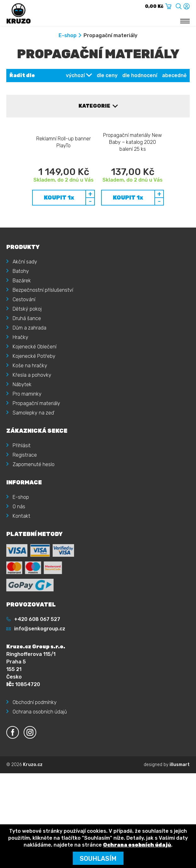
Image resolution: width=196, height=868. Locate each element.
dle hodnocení (140, 75)
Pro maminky (27, 445)
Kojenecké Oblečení (35, 398)
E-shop (68, 35)
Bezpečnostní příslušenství (43, 341)
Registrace (25, 506)
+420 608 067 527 (37, 671)
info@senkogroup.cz (40, 680)
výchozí (75, 75)
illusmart (180, 816)
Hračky (20, 389)
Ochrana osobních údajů (40, 763)
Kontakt (21, 567)
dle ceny (107, 75)
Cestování (24, 351)
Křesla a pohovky (32, 426)
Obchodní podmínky (35, 754)
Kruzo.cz (33, 816)
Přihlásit (22, 497)
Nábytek (22, 436)
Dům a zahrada (29, 379)
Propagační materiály (36, 455)
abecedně (174, 75)
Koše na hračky (30, 417)
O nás (19, 558)
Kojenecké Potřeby (34, 407)
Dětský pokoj (27, 360)
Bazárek (22, 332)
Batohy (21, 322)
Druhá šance (27, 370)
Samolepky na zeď (33, 464)
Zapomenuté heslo (34, 516)
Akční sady (25, 313)
